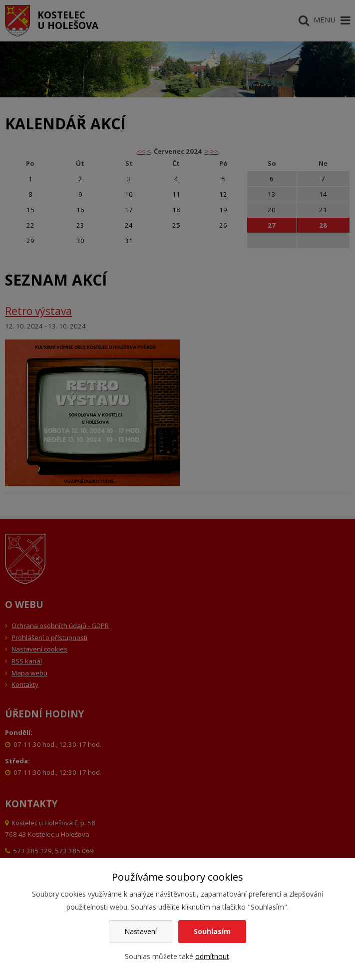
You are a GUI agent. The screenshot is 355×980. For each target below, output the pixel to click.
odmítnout (212, 956)
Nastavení (141, 931)
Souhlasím (212, 931)
